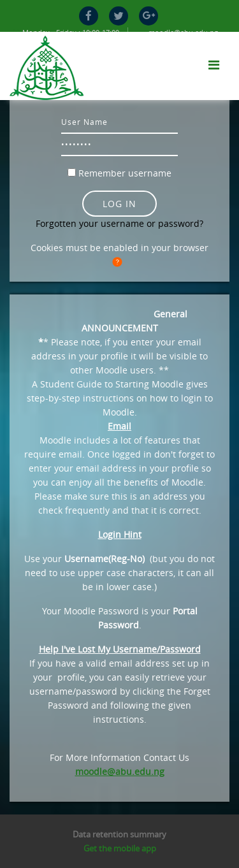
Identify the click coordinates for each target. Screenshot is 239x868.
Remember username (125, 173)
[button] (120, 263)
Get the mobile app (120, 848)
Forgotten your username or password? (119, 223)
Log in (119, 204)
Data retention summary (119, 834)
